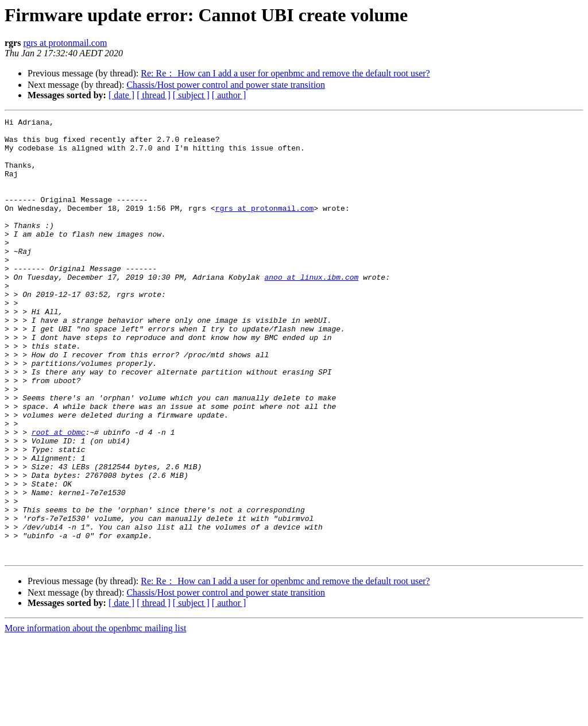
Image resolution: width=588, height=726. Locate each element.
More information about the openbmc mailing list (95, 716)
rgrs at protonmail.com (65, 43)
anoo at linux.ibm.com (311, 310)
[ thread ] (154, 95)
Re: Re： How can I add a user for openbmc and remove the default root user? (285, 73)
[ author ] (229, 95)
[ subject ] (191, 95)
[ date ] (121, 95)
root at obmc (59, 496)
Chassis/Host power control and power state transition (226, 85)
